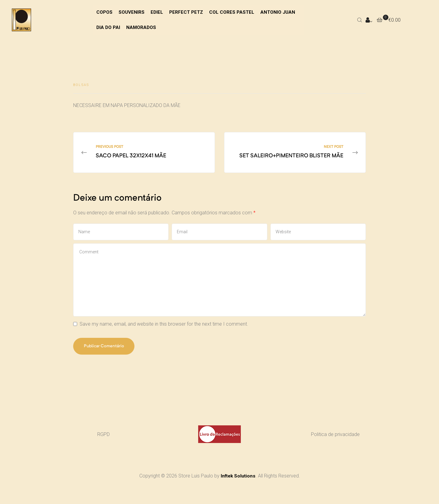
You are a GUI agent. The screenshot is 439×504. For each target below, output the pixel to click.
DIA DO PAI (108, 27)
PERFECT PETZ (186, 12)
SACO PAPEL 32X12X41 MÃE (144, 155)
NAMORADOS (141, 27)
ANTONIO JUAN (278, 12)
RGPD (104, 440)
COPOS (104, 12)
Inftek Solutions (238, 481)
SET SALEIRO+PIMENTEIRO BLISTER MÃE (295, 155)
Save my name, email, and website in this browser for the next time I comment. (164, 329)
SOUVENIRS (132, 12)
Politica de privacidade (335, 440)
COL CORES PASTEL (232, 12)
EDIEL (157, 12)
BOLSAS (81, 85)
